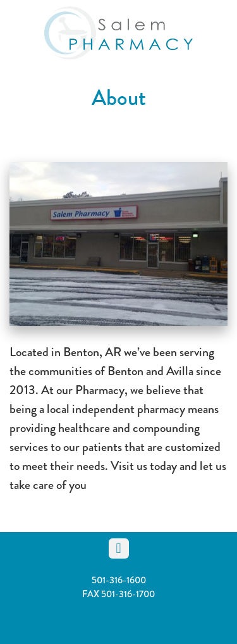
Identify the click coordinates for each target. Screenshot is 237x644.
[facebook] (119, 548)
